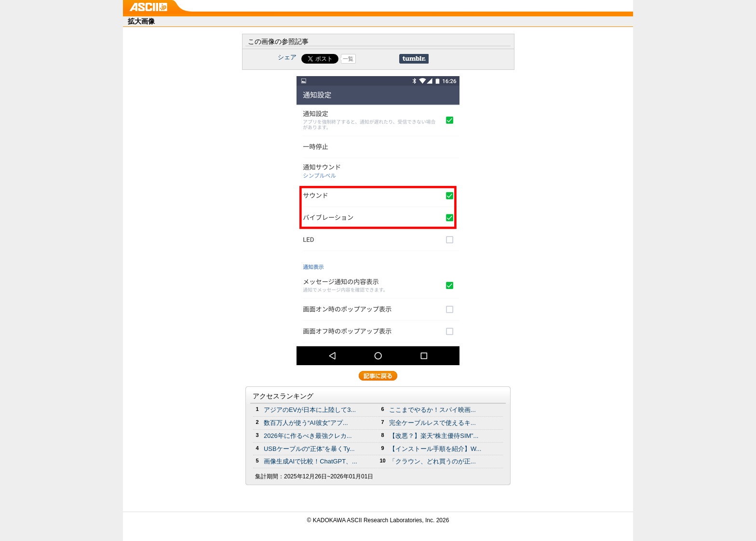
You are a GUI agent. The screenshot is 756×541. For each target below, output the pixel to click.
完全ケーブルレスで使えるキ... (432, 423)
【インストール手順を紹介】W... (435, 449)
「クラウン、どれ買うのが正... (432, 461)
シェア (287, 57)
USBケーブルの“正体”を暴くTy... (309, 449)
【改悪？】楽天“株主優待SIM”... (434, 436)
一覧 (348, 59)
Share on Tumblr (414, 59)
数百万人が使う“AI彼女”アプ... (306, 423)
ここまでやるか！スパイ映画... (432, 410)
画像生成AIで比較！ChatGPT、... (310, 461)
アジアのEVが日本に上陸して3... (310, 410)
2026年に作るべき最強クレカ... (308, 436)
